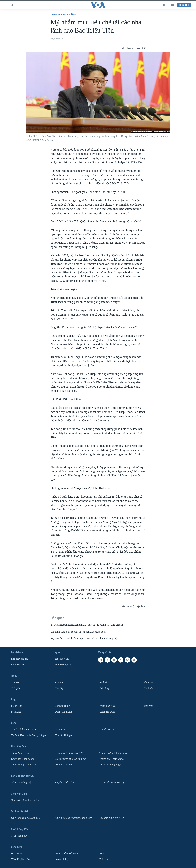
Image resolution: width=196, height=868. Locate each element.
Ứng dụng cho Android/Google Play (74, 818)
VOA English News (21, 859)
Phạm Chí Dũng (64, 712)
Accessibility (62, 859)
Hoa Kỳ (59, 688)
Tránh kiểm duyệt (20, 836)
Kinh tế (103, 682)
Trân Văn (148, 706)
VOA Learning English (111, 765)
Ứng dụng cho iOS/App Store (26, 818)
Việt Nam (16, 682)
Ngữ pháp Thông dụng (23, 759)
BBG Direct (17, 854)
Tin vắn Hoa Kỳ (108, 730)
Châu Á (59, 682)
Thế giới (16, 688)
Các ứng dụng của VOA (112, 818)
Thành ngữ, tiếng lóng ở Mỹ (70, 753)
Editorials (104, 859)
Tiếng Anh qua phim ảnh (24, 765)
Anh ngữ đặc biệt (64, 765)
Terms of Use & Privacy (112, 782)
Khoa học (149, 682)
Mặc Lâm (16, 712)
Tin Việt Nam (62, 659)
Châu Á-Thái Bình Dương (63, 14)
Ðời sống (104, 688)
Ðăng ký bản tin (19, 659)
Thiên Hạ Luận (107, 712)
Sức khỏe (148, 688)
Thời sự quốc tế (63, 665)
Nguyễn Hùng (63, 706)
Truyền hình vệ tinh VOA (24, 730)
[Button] (128, 48)
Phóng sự (60, 730)
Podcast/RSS (18, 665)
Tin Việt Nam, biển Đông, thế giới (29, 735)
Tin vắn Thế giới (64, 735)
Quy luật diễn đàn (64, 782)
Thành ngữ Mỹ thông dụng (113, 753)
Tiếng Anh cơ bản (20, 753)
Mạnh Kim (17, 706)
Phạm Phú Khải (108, 706)
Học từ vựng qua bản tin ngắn (71, 759)
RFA (102, 854)
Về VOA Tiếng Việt (21, 782)
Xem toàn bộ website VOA (25, 800)
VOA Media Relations (67, 854)
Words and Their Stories (112, 759)
